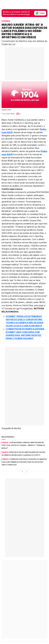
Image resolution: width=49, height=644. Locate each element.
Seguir (40, 13)
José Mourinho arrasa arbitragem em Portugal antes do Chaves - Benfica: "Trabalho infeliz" (23, 445)
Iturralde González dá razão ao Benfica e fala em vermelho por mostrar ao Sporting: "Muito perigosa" (24, 462)
